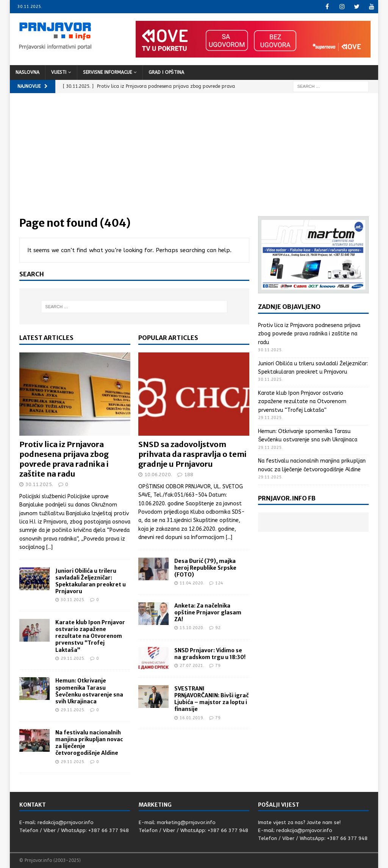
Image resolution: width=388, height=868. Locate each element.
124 (219, 583)
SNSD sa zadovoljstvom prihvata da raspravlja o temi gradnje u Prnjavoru (192, 454)
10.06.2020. (158, 475)
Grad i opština (166, 72)
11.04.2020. (192, 583)
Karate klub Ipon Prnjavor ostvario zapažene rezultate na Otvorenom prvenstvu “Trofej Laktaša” (90, 636)
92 (218, 628)
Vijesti (59, 72)
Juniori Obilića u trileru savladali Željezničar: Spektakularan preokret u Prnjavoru (91, 581)
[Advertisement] (194, 159)
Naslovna (27, 72)
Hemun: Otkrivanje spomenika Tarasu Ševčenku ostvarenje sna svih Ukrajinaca (89, 691)
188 (189, 475)
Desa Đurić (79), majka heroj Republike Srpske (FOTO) (205, 568)
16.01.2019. (192, 718)
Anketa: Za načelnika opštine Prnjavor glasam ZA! (208, 612)
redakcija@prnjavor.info (66, 822)
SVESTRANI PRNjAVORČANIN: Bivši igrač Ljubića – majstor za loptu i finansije (211, 699)
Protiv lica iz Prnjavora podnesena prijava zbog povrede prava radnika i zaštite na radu (64, 459)
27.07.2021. (192, 666)
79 (218, 666)
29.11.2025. (73, 658)
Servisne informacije (107, 72)
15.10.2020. (192, 628)
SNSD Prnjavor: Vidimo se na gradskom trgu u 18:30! (210, 654)
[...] (49, 547)
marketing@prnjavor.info (186, 822)
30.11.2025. (39, 484)
